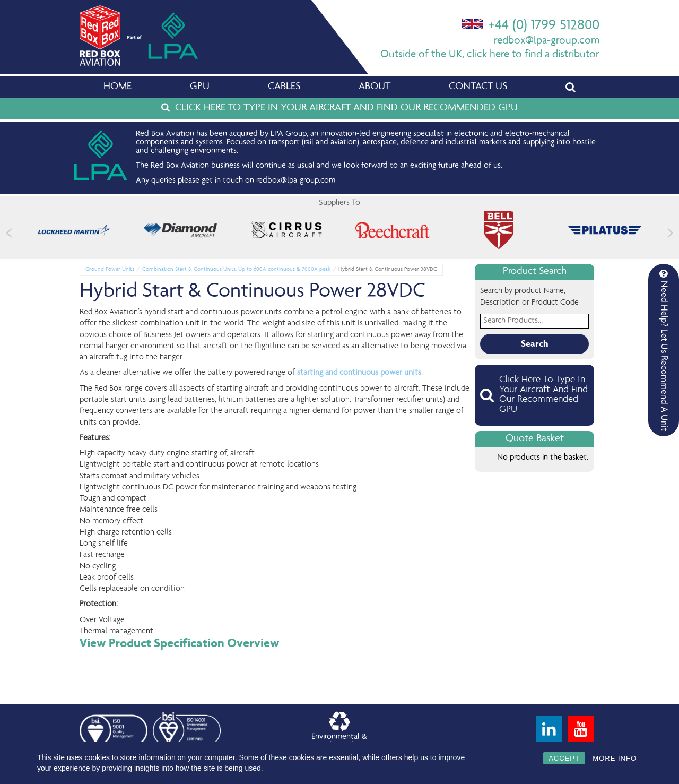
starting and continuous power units (359, 373)
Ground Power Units (110, 269)
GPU (200, 87)
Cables (284, 87)
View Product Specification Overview (180, 643)
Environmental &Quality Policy (339, 731)
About (375, 87)
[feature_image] (74, 230)
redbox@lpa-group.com (547, 41)
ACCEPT (564, 758)
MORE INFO (615, 758)
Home (117, 87)
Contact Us (478, 87)
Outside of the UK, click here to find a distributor (490, 55)
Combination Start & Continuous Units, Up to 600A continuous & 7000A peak (236, 269)
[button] (670, 233)
